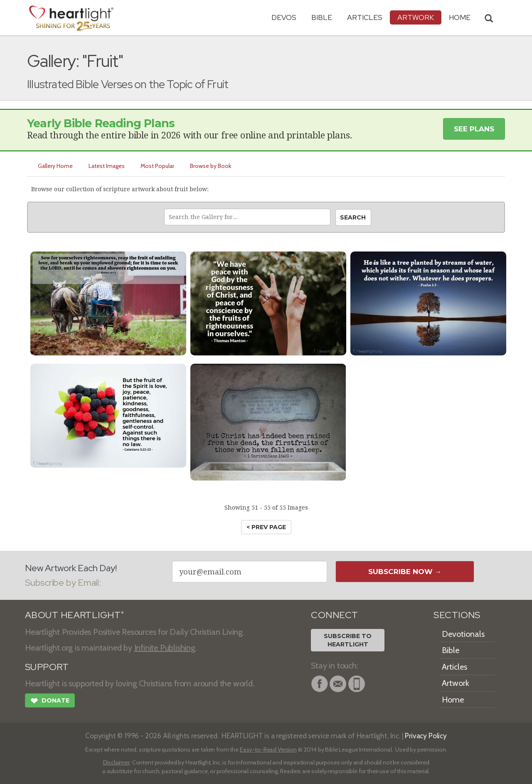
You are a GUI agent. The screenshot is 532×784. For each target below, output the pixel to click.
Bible (322, 17)
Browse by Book (211, 166)
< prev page (266, 527)
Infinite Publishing (165, 648)
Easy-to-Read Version (268, 749)
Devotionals (463, 634)
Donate (50, 702)
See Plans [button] (474, 129)
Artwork (416, 17)
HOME (460, 17)
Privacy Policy (426, 736)
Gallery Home (55, 166)
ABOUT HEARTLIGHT (74, 615)
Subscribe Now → (405, 572)
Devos (284, 17)
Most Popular (157, 166)
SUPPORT (47, 667)
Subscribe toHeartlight (348, 640)
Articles (365, 17)
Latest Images (107, 166)
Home (453, 700)
